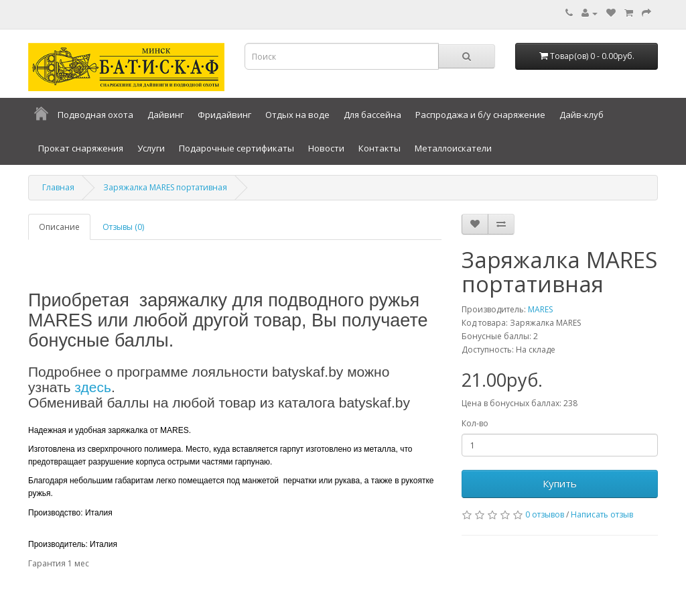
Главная (58, 187)
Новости (326, 148)
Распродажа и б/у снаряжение (480, 115)
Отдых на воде (297, 115)
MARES (540, 309)
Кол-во (475, 423)
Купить (560, 483)
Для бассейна (372, 115)
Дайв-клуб (581, 115)
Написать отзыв (602, 514)
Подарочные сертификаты (236, 148)
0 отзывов (545, 514)
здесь (93, 387)
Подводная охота (95, 115)
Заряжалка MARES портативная (165, 187)
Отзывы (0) (123, 227)
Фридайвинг (224, 115)
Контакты (380, 148)
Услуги (151, 148)
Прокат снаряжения (81, 148)
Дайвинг (165, 115)
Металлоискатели (453, 148)
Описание (59, 227)
